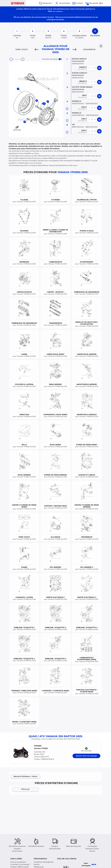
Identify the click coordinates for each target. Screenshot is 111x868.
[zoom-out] (11, 59)
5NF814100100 (78, 78)
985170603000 (78, 92)
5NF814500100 (78, 64)
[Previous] (37, 50)
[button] (101, 46)
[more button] (95, 68)
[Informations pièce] (67, 109)
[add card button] (99, 68)
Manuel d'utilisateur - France (25, 776)
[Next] (74, 50)
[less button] (89, 68)
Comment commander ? (20, 864)
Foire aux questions (18, 862)
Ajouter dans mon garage (86, 756)
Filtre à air (25, 789)
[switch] (60, 59)
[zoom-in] (23, 59)
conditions (59, 11)
